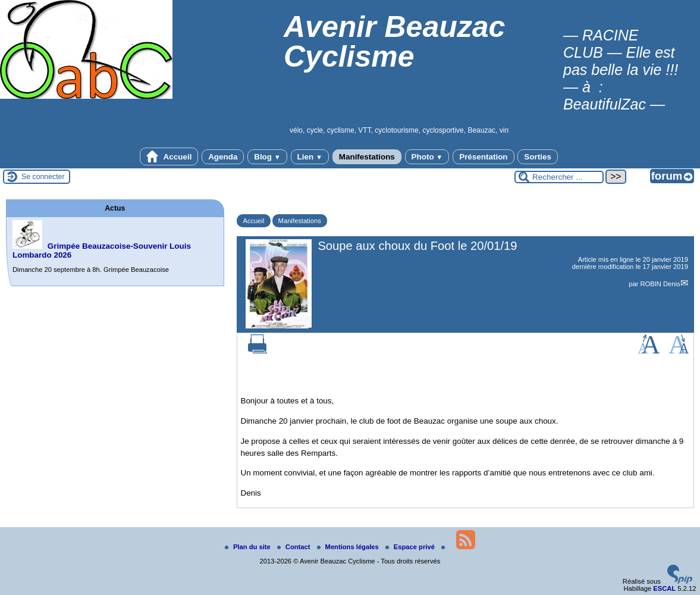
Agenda (223, 157)
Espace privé (411, 547)
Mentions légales (349, 547)
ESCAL (664, 588)
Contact (295, 547)
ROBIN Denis (660, 284)
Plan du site (249, 547)
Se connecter (43, 177)
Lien (310, 157)
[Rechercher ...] (559, 177)
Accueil (169, 156)
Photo (427, 157)
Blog (267, 157)
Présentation (483, 157)
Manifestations (367, 157)
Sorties (538, 157)
